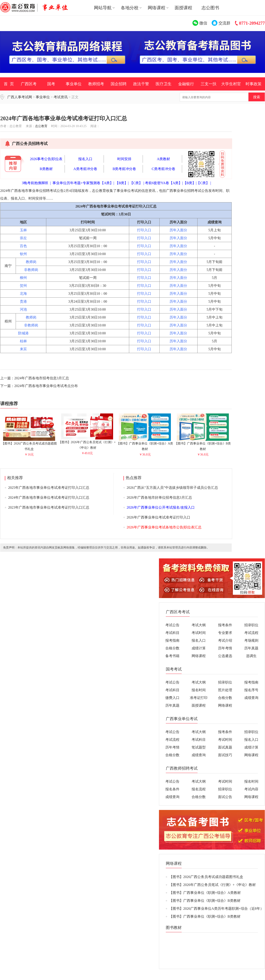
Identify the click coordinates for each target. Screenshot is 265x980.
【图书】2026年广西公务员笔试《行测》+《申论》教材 (87, 443)
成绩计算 (199, 648)
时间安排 (124, 159)
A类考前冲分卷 (85, 169)
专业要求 (225, 633)
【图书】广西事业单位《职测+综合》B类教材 (203, 444)
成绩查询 (251, 698)
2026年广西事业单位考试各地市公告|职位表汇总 (164, 527)
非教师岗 (31, 270)
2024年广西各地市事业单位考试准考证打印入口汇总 (49, 497)
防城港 (23, 333)
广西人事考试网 (20, 97)
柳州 (23, 278)
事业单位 (74, 84)
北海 (23, 294)
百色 (23, 246)
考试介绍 (225, 640)
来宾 (23, 349)
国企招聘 (119, 84)
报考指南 (172, 640)
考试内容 (251, 789)
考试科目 (172, 633)
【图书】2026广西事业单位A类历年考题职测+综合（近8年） (216, 909)
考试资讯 (61, 97)
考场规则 (251, 640)
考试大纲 (199, 625)
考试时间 (199, 633)
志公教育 (41, 126)
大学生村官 (231, 84)
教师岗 (31, 262)
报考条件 (225, 625)
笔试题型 (199, 747)
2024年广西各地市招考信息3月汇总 (42, 378)
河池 (23, 309)
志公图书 (210, 8)
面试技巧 (225, 755)
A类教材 (164, 159)
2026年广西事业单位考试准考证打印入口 (159, 517)
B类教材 (46, 169)
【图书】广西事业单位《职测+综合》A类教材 (145, 444)
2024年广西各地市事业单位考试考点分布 (46, 386)
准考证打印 (199, 698)
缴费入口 (172, 698)
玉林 (23, 230)
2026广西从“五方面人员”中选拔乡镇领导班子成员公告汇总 (172, 488)
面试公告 (225, 797)
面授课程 (183, 8)
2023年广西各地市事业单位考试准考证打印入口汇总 (49, 507)
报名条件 (172, 789)
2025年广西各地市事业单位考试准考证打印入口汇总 (49, 488)
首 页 (9, 84)
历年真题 (251, 648)
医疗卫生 (164, 84)
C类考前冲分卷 (163, 169)
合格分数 (172, 648)
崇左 (23, 238)
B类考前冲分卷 (124, 169)
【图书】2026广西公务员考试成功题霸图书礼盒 (29, 444)
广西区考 (29, 84)
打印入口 (144, 230)
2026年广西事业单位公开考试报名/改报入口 (161, 507)
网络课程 (199, 656)
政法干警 (141, 84)
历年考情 (225, 648)
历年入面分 (178, 230)
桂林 (23, 341)
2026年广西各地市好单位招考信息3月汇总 (159, 497)
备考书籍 (172, 656)
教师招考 (96, 84)
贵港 (23, 301)
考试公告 (172, 625)
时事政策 (254, 84)
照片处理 (225, 690)
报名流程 (199, 789)
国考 (51, 84)
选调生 (251, 656)
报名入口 (85, 159)
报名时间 (199, 690)
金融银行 (186, 84)
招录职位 (251, 625)
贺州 (23, 286)
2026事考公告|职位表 (46, 159)
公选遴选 (225, 656)
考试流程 (251, 633)
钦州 (23, 254)
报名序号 (251, 690)
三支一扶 (209, 84)
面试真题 (225, 747)
